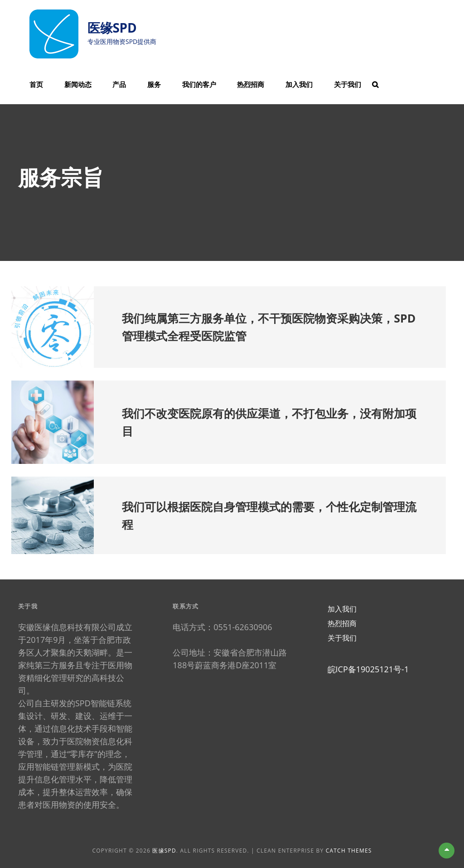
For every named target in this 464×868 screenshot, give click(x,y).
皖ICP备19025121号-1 (368, 669)
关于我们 (348, 84)
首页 (36, 84)
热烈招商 (251, 84)
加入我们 (299, 84)
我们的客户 (199, 84)
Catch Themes (349, 851)
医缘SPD (112, 28)
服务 (154, 84)
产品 (119, 84)
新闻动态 (78, 84)
